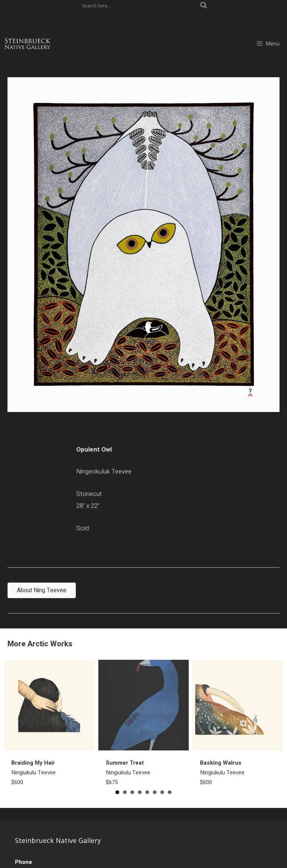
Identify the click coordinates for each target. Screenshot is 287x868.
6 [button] (155, 792)
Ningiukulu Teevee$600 (33, 772)
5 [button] (147, 792)
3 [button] (132, 792)
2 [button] (125, 792)
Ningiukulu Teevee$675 (128, 772)
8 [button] (170, 792)
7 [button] (162, 792)
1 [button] (117, 792)
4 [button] (140, 792)
